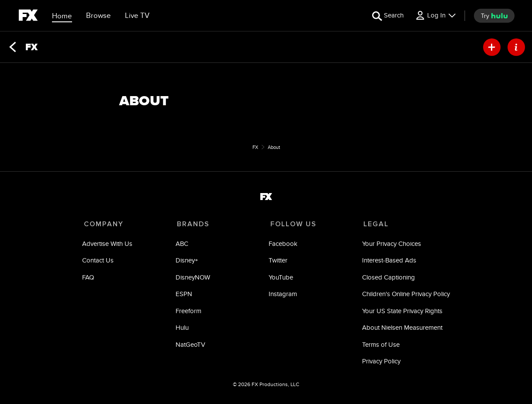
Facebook (283, 245)
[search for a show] (388, 16)
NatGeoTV (191, 346)
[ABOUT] (516, 47)
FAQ (90, 279)
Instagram (282, 295)
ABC (182, 245)
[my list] (492, 47)
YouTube (280, 279)
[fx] (28, 17)
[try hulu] (494, 16)
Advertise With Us (109, 245)
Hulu (183, 329)
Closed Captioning (387, 279)
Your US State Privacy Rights (401, 312)
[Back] (13, 47)
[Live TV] (137, 16)
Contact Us (100, 262)
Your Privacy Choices (390, 245)
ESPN (184, 295)
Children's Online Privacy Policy (404, 295)
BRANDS (192, 224)
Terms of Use (379, 346)
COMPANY (104, 224)
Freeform (189, 312)
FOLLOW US (291, 224)
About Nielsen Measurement (401, 329)
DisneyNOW (193, 279)
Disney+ (187, 262)
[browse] (98, 16)
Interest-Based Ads (387, 262)
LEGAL (373, 224)
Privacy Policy (380, 363)
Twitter (278, 262)
